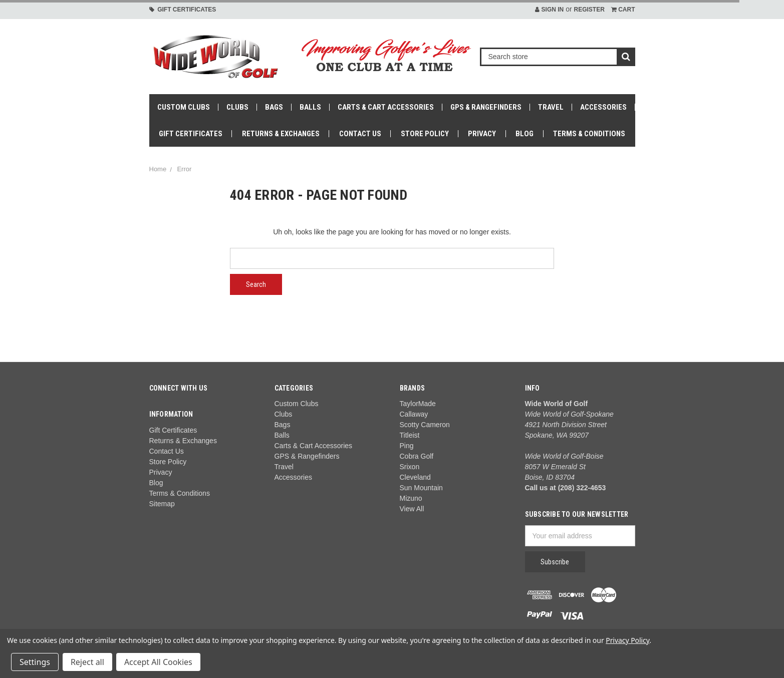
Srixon (410, 467)
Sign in (549, 10)
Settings (35, 662)
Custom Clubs (184, 107)
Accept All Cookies (158, 662)
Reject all (87, 662)
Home (158, 169)
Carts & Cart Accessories (386, 107)
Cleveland (415, 477)
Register (589, 10)
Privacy (482, 134)
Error (184, 169)
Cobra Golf (417, 456)
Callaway (414, 414)
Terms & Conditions (589, 134)
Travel (551, 107)
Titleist (410, 435)
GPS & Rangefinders (486, 107)
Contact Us (360, 134)
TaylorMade (418, 404)
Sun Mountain (421, 488)
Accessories (603, 107)
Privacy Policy (627, 640)
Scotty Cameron (425, 425)
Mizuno (411, 498)
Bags (274, 107)
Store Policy (425, 134)
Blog (525, 134)
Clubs (237, 107)
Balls (310, 107)
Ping (407, 446)
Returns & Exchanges (281, 134)
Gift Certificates (183, 10)
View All (412, 509)
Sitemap (162, 504)
